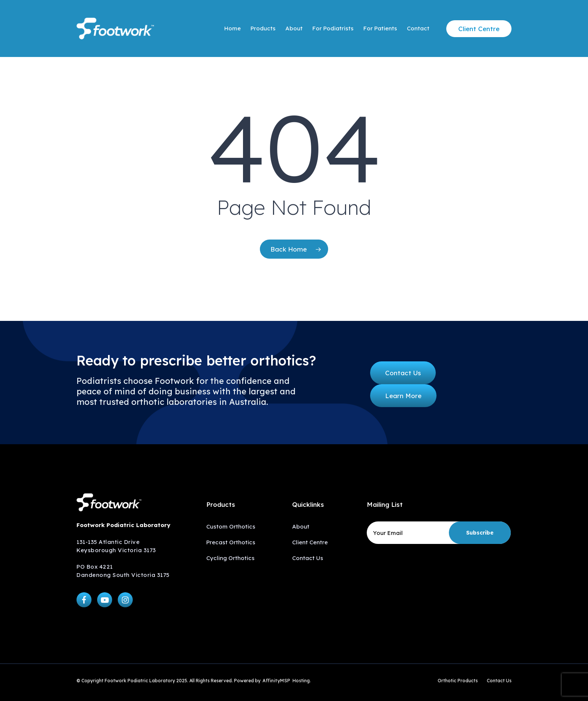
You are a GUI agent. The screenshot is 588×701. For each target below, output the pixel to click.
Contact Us (308, 558)
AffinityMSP (277, 681)
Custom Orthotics (231, 526)
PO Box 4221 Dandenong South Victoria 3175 (123, 571)
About (301, 526)
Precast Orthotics (231, 542)
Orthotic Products (458, 681)
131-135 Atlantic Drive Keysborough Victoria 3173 (116, 546)
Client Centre (310, 542)
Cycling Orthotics (230, 558)
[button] (403, 373)
